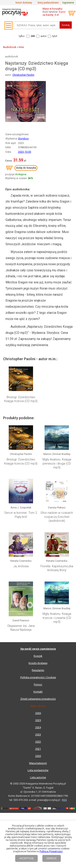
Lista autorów (38, 777)
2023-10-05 (25, 152)
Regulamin (38, 670)
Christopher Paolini (23, 75)
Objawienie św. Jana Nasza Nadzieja (21, 628)
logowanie (68, 3)
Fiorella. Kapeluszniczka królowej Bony (57, 568)
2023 (38, 735)
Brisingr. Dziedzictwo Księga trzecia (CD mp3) (21, 399)
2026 (38, 713)
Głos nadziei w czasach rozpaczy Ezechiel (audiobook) (57, 517)
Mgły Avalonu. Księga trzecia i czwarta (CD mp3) (57, 618)
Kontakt (38, 692)
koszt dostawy (24, 3)
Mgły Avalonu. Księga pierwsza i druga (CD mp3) (57, 463)
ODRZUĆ (52, 858)
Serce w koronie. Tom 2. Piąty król (21, 515)
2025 (38, 720)
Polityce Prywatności (51, 851)
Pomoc (38, 685)
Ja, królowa (21, 566)
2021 (38, 749)
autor (44, 36)
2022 (38, 742)
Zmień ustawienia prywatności (38, 699)
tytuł (55, 36)
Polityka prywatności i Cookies (38, 677)
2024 (38, 727)
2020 (38, 756)
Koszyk (38, 656)
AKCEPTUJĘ (26, 858)
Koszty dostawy (38, 663)
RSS (64, 800)
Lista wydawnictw (38, 770)
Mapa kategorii (38, 763)
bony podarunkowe (48, 3)
